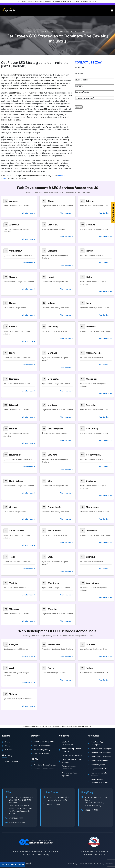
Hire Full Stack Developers (100, 749)
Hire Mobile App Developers (96, 743)
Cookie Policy (99, 864)
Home (6, 742)
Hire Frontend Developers (100, 753)
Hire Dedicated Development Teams (98, 781)
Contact (7, 746)
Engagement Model (97, 769)
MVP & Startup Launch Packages (70, 750)
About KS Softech (11, 762)
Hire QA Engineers (97, 765)
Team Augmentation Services (98, 774)
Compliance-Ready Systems (69, 774)
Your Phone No (94, 82)
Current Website (94, 94)
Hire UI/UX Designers (98, 761)
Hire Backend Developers (99, 757)
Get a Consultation (13, 865)
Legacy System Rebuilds (71, 755)
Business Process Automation (67, 767)
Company (94, 88)
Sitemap (109, 864)
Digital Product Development (67, 743)
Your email (94, 75)
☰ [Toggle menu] (112, 11)
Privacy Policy (72, 864)
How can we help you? (94, 100)
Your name (94, 69)
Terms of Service (86, 864)
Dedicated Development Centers (71, 761)
